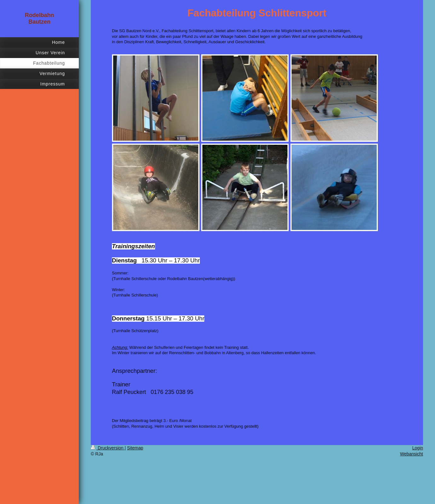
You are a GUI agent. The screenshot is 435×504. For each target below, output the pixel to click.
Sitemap (135, 448)
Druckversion (108, 448)
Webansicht (412, 454)
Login (418, 448)
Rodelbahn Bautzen (40, 18)
